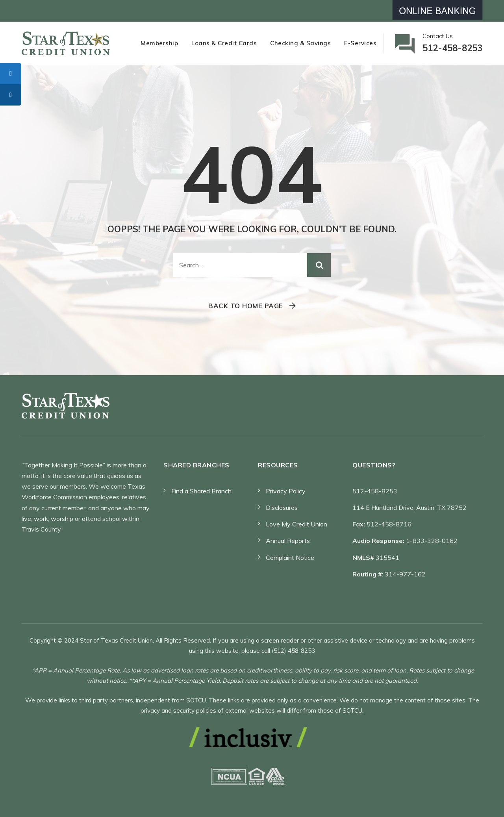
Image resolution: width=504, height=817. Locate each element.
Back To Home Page (246, 306)
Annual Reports (288, 541)
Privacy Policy (286, 491)
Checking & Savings (300, 43)
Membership (159, 43)
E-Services (360, 43)
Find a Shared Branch (201, 491)
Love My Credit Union (296, 524)
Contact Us (452, 44)
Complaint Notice (290, 558)
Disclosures (282, 508)
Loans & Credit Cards (224, 43)
